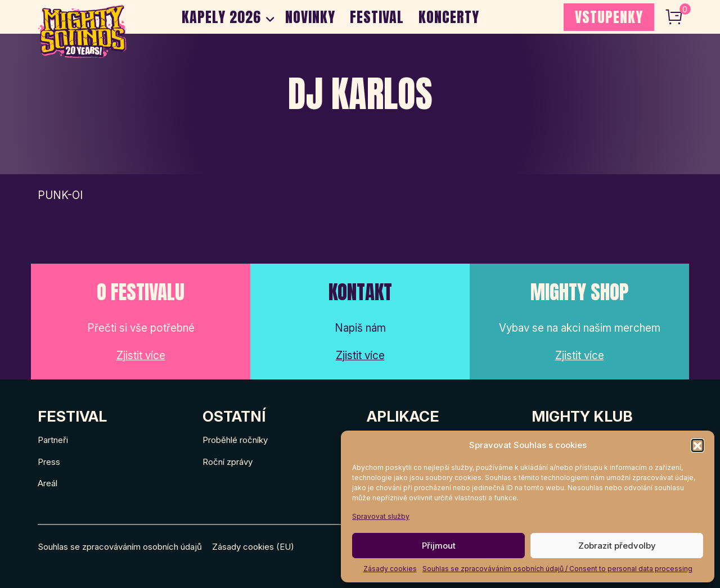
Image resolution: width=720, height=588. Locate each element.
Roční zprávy (228, 462)
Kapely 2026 (221, 17)
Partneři (53, 440)
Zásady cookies (390, 569)
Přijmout (439, 546)
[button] (697, 445)
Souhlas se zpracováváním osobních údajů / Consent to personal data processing (557, 569)
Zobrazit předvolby (617, 546)
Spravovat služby (381, 516)
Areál (48, 483)
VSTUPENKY (609, 17)
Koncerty (449, 17)
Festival (377, 17)
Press (49, 462)
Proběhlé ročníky (235, 440)
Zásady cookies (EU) (253, 547)
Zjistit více (141, 356)
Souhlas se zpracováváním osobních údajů (120, 547)
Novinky (310, 17)
